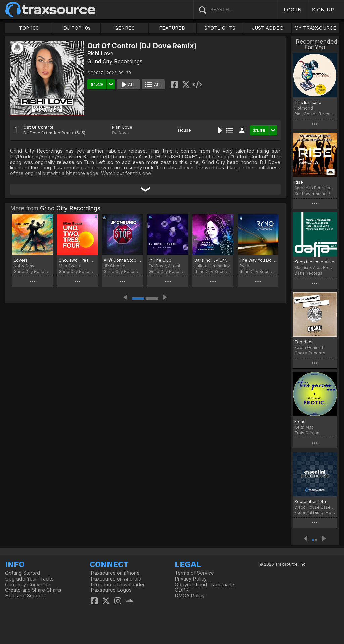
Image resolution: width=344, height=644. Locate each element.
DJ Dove (120, 133)
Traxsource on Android (116, 579)
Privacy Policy (191, 579)
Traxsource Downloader (117, 585)
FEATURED (172, 28)
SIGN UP (323, 10)
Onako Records (310, 353)
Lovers (21, 260)
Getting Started (23, 573)
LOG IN (293, 10)
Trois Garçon (307, 433)
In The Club (160, 260)
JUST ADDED (268, 28)
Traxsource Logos (111, 590)
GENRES (125, 28)
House (185, 130)
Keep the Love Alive (314, 262)
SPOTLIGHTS (220, 28)
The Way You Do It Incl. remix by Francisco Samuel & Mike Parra (258, 260)
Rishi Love (100, 53)
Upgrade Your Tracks (29, 579)
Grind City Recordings (115, 61)
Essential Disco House (315, 512)
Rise (299, 182)
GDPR (182, 590)
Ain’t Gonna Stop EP (123, 260)
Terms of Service (194, 573)
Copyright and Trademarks (205, 585)
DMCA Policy (190, 596)
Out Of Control (38, 127)
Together (304, 342)
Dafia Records (308, 273)
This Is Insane (308, 103)
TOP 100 (29, 28)
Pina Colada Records (315, 114)
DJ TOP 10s (77, 28)
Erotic (300, 421)
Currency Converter (28, 585)
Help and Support (25, 596)
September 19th (310, 501)
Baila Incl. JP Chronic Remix (213, 260)
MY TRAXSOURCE (315, 28)
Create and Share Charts (33, 590)
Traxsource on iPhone (115, 573)
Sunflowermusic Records (315, 194)
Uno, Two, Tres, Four (78, 260)
